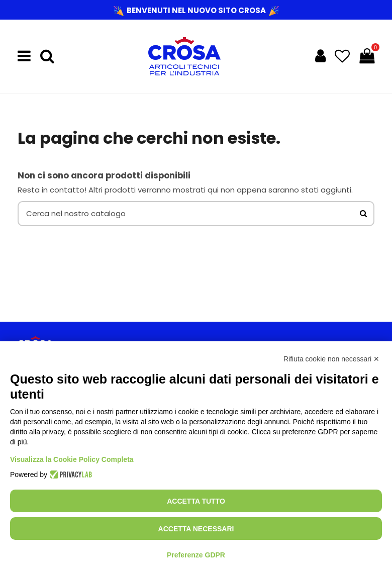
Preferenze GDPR (196, 555)
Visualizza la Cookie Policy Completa (72, 459)
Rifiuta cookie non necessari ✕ (331, 359)
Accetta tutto (196, 501)
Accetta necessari (196, 529)
